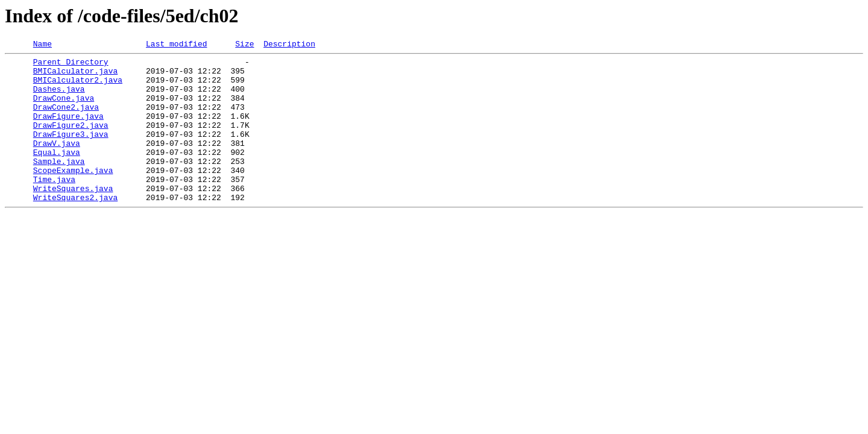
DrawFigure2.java (71, 141)
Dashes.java (59, 98)
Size (244, 45)
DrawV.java (57, 163)
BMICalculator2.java (78, 87)
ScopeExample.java (73, 195)
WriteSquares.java (73, 217)
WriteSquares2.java (75, 228)
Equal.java (57, 174)
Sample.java (59, 184)
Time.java (54, 206)
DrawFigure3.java (71, 152)
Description (289, 45)
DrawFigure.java (68, 130)
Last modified (176, 45)
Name (42, 45)
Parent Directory (71, 65)
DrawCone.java (64, 108)
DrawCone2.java (66, 119)
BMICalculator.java (75, 76)
